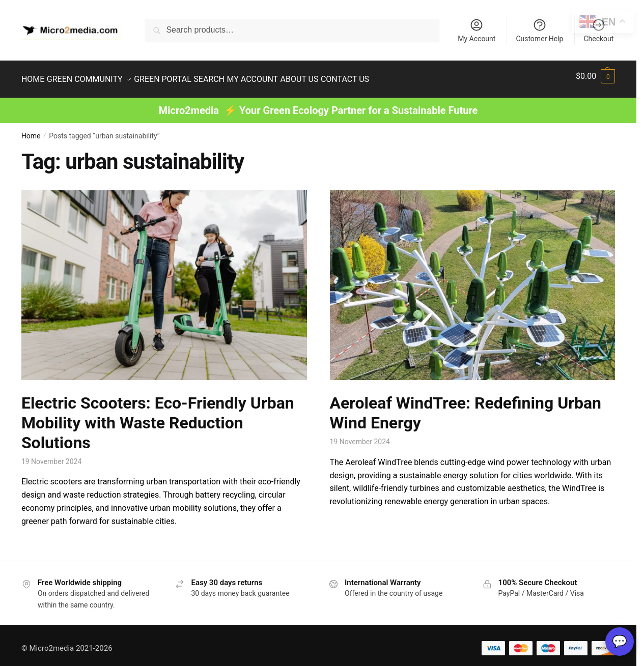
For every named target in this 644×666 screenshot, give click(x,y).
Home (31, 130)
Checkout (598, 30)
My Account (477, 30)
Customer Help (539, 30)
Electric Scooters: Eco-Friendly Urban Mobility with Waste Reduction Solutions (158, 417)
